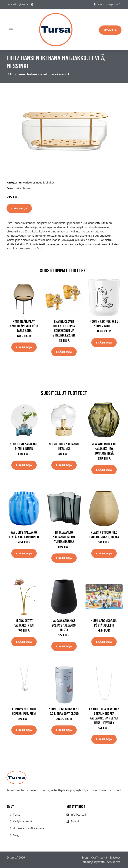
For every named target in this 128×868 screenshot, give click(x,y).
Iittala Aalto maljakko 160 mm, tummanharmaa (64, 537)
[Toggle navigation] (11, 30)
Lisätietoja (19, 208)
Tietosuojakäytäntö (92, 862)
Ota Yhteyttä (99, 858)
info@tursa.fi (113, 4)
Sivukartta (114, 862)
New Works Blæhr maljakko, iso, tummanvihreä (104, 448)
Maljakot (49, 182)
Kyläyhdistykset (22, 821)
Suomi (101, 4)
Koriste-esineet (32, 182)
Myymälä (110, 30)
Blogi (16, 835)
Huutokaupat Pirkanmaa (28, 828)
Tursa (17, 815)
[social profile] (32, 4)
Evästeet (115, 858)
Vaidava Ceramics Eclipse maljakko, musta (64, 625)
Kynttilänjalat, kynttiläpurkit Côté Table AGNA (24, 326)
